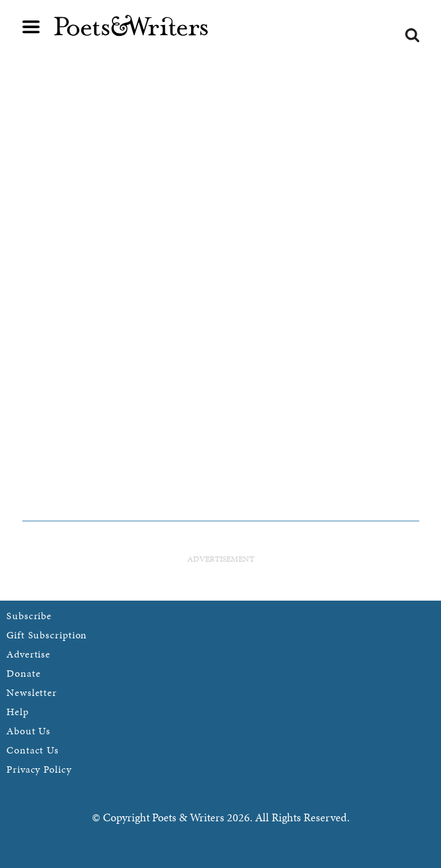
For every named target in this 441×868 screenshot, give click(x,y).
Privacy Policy (39, 769)
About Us (28, 731)
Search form (412, 35)
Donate (23, 673)
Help (18, 712)
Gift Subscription (47, 635)
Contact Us (33, 750)
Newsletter (32, 692)
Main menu (31, 27)
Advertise (28, 654)
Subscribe (29, 616)
